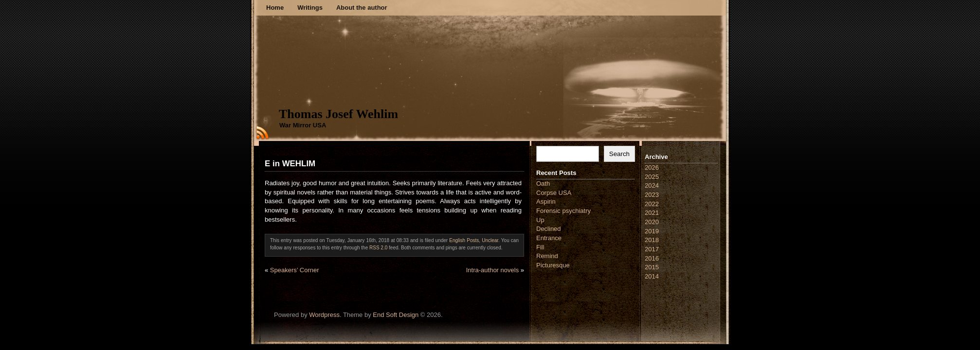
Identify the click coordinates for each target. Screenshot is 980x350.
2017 (652, 249)
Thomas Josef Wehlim (338, 114)
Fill (540, 247)
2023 (652, 195)
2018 (652, 240)
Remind (547, 256)
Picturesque (553, 265)
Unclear (490, 240)
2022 (652, 204)
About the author (362, 8)
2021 (652, 213)
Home (275, 8)
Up (540, 220)
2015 (652, 267)
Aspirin (546, 201)
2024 (652, 185)
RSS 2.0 (378, 248)
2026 (652, 167)
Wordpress (324, 315)
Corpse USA (554, 193)
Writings (310, 8)
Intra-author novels (492, 270)
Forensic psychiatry (563, 211)
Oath (543, 184)
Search (619, 154)
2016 (652, 258)
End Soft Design (396, 315)
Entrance (549, 238)
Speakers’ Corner (295, 270)
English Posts (464, 240)
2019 (652, 231)
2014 (652, 276)
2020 (652, 222)
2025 (652, 177)
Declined (549, 229)
